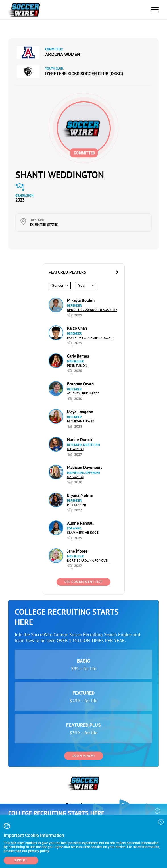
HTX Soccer (77, 505)
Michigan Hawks (81, 421)
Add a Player (84, 756)
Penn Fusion (77, 366)
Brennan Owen (80, 384)
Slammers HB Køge (83, 533)
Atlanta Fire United (83, 393)
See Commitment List (83, 582)
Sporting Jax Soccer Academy (92, 310)
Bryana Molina (80, 495)
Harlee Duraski (80, 440)
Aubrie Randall (80, 523)
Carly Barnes (78, 356)
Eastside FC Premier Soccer (90, 338)
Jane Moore (77, 551)
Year (82, 285)
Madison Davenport (84, 467)
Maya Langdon (80, 412)
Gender (58, 285)
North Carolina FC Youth (88, 561)
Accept (21, 860)
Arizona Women (63, 55)
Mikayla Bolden (81, 300)
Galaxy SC (75, 449)
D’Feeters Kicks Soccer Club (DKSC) (84, 74)
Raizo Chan (77, 328)
